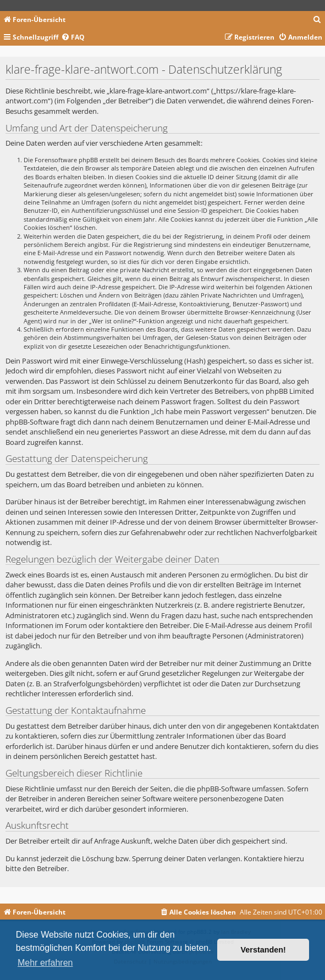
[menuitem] (317, 20)
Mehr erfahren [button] (45, 963)
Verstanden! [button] (263, 950)
